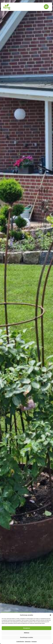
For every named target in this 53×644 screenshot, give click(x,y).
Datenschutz (28, 642)
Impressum (34, 642)
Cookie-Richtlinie (20, 642)
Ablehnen (27, 633)
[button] (50, 615)
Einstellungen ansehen (27, 637)
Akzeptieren (27, 628)
